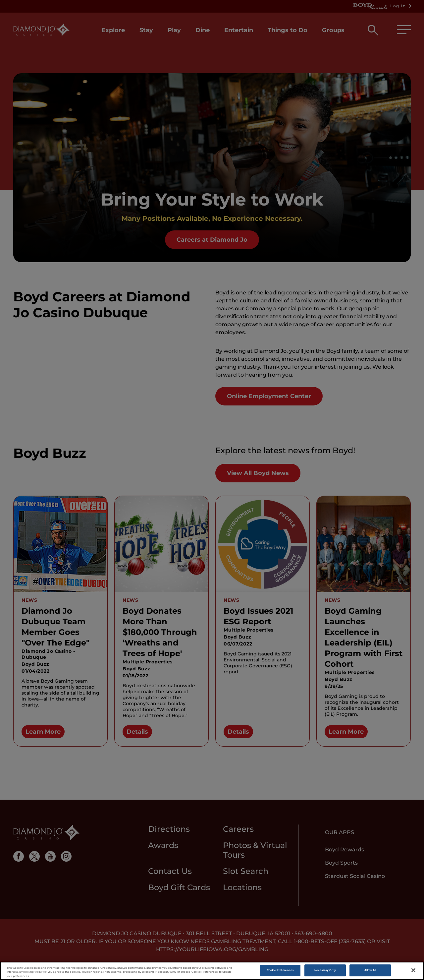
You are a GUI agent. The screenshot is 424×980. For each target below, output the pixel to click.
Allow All (370, 971)
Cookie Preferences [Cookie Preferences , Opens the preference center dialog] (280, 971)
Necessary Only (325, 971)
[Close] (413, 971)
